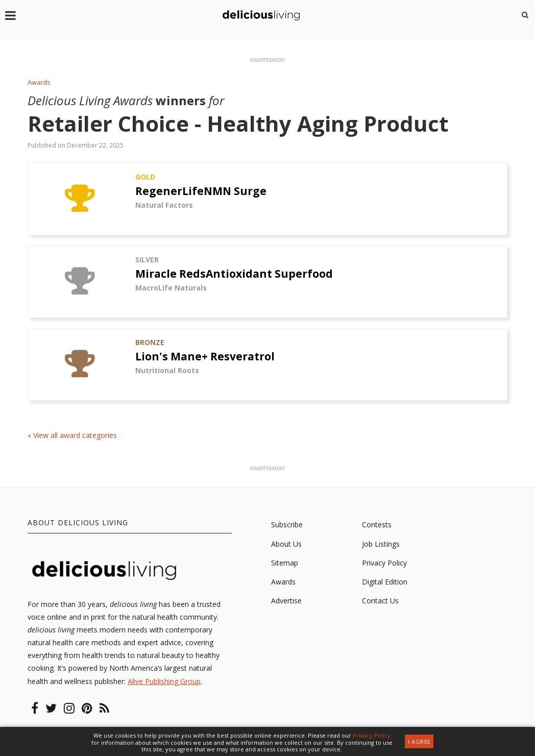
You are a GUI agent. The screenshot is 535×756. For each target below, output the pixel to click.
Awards (39, 83)
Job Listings (381, 544)
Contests (377, 525)
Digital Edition (385, 582)
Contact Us (380, 601)
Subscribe (287, 525)
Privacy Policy (384, 563)
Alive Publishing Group (164, 681)
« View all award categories (72, 436)
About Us (286, 544)
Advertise (286, 601)
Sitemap (285, 563)
